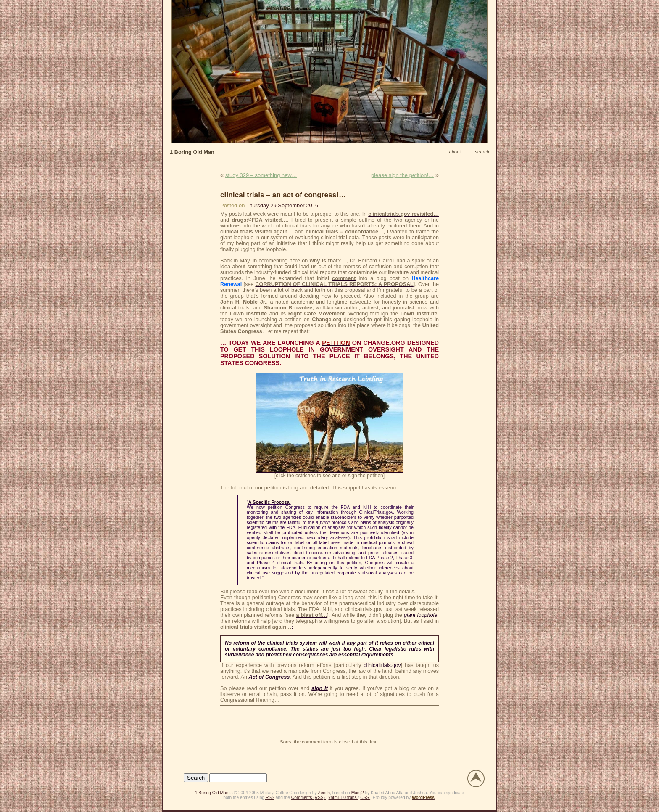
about (455, 152)
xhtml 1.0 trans (343, 797)
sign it (320, 688)
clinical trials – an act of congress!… (283, 195)
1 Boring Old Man (192, 152)
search (482, 152)
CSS (365, 797)
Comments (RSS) (309, 797)
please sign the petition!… (402, 175)
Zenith (324, 793)
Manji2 (358, 793)
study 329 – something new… (261, 175)
